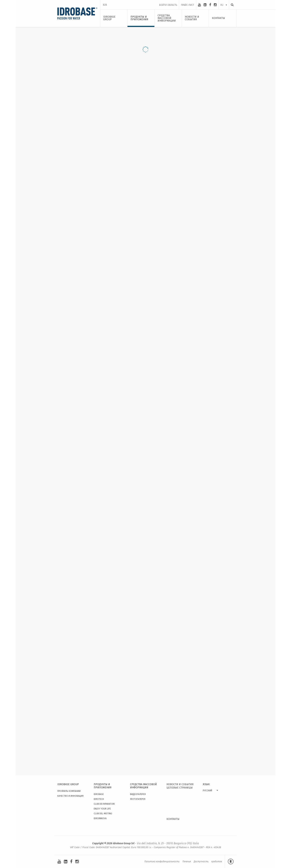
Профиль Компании (69, 791)
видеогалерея (138, 794)
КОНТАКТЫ (173, 819)
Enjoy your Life (102, 809)
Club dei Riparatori (104, 804)
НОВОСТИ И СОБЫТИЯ (180, 784)
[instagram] (215, 5)
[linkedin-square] (205, 5)
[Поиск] (231, 5)
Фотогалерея (138, 799)
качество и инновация (70, 796)
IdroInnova (100, 818)
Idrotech (99, 799)
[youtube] (199, 5)
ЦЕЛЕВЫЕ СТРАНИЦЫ (180, 788)
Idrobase (99, 794)
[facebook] (210, 5)
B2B (105, 5)
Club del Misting (103, 814)
